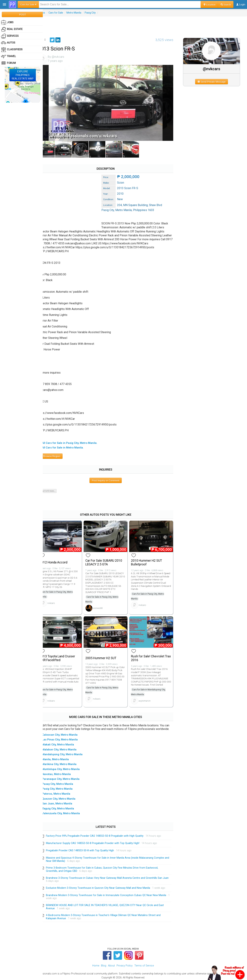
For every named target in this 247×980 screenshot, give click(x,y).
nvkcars (58, 599)
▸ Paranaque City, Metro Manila (66, 777)
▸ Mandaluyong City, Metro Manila (68, 753)
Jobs (7, 22)
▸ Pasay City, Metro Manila (63, 782)
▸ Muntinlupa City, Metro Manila (66, 768)
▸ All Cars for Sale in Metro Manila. (68, 445)
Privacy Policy (125, 964)
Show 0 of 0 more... (54, 488)
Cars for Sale (62, 13)
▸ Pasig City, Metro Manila (63, 787)
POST (22, 14)
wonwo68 (103, 604)
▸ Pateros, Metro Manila (62, 792)
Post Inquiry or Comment (110, 477)
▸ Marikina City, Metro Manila (65, 763)
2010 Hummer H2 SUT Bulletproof (150, 559)
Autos (48, 13)
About (111, 964)
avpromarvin (148, 696)
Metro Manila (80, 13)
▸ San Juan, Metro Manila (63, 802)
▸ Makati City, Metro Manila (64, 743)
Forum (8, 63)
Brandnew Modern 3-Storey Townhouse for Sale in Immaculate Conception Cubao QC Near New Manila (113, 894)
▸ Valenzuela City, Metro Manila (66, 812)
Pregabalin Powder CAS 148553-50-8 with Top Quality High (87, 849)
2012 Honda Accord (60, 558)
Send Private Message (214, 82)
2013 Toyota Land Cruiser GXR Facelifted (64, 653)
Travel (9, 56)
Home (96, 964)
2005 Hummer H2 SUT (106, 653)
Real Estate (12, 29)
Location (209, 4)
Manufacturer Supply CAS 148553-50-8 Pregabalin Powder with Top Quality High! (99, 842)
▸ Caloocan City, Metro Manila (65, 733)
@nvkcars (214, 69)
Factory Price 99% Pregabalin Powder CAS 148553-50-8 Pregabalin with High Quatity (101, 834)
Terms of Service (144, 964)
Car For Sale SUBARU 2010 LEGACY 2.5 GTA (109, 559)
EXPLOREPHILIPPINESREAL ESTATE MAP (23, 75)
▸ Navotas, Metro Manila (62, 773)
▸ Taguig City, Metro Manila (64, 807)
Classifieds (12, 50)
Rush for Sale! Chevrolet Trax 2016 (151, 653)
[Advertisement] (145, 24)
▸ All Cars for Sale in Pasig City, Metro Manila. (75, 440)
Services (10, 36)
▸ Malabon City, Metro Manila (65, 748)
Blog (104, 964)
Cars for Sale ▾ (28, 4)
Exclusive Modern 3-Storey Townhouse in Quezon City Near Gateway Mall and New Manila (105, 886)
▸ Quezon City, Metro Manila (64, 797)
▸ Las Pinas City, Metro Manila (65, 738)
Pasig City (97, 13)
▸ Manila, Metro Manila (61, 758)
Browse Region (57, 453)
